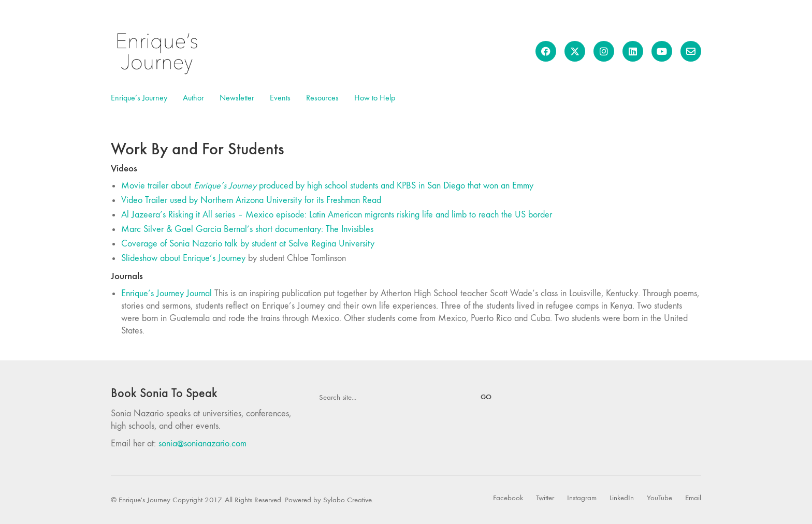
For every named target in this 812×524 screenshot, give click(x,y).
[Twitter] (545, 498)
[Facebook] (508, 498)
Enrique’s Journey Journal (166, 293)
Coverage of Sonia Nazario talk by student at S (248, 244)
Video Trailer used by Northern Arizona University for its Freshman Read (251, 200)
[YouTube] (659, 498)
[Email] (693, 498)
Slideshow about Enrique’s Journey (183, 258)
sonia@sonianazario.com (202, 443)
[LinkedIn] (622, 498)
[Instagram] (582, 498)
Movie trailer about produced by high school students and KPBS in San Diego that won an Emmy (327, 186)
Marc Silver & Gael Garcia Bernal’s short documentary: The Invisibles (247, 229)
